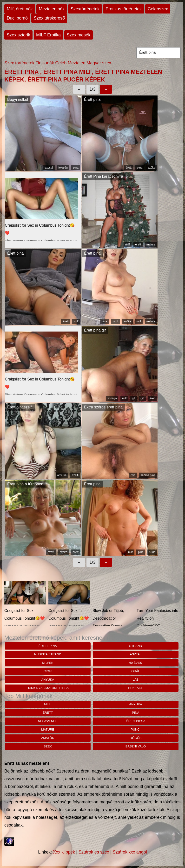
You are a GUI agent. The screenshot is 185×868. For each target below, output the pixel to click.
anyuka (62, 475)
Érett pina (48, 646)
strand (135, 646)
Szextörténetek (85, 9)
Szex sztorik (18, 35)
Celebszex (158, 9)
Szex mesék (79, 35)
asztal (136, 654)
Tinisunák (45, 63)
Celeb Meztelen (70, 63)
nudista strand (48, 654)
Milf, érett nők (20, 9)
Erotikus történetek (124, 9)
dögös (136, 738)
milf (128, 244)
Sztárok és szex (94, 852)
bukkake (135, 688)
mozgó (112, 398)
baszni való (136, 746)
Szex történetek (19, 63)
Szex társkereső (49, 18)
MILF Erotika (48, 35)
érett (129, 168)
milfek (48, 663)
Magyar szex (99, 63)
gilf (142, 398)
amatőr (48, 738)
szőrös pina (148, 475)
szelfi (75, 475)
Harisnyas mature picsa (48, 688)
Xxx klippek (64, 852)
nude (152, 552)
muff (115, 321)
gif (134, 398)
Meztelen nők (52, 9)
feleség (63, 168)
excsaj (49, 168)
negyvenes (48, 721)
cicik (48, 671)
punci (136, 729)
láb (136, 680)
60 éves (136, 663)
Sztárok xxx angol (130, 852)
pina (76, 168)
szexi (51, 552)
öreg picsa (136, 721)
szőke (152, 168)
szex (48, 746)
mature (151, 244)
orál (135, 671)
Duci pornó (17, 18)
